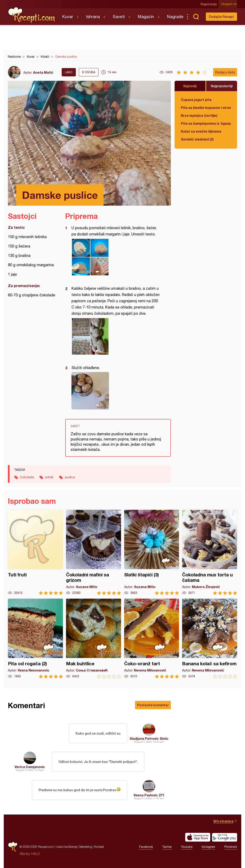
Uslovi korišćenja (67, 847)
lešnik (49, 477)
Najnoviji (190, 86)
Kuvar (68, 17)
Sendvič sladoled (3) (197, 139)
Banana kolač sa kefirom (210, 639)
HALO (36, 854)
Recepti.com (32, 15)
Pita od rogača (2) (35, 639)
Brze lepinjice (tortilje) (199, 115)
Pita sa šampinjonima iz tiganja (206, 123)
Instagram (208, 847)
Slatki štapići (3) (152, 552)
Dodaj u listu (225, 72)
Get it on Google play (225, 837)
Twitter (167, 847)
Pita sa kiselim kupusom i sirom (206, 108)
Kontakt (99, 847)
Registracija (209, 4)
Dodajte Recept (221, 17)
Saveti (119, 17)
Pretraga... (196, 17)
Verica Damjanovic (30, 767)
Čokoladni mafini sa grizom (94, 552)
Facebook (146, 847)
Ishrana (93, 17)
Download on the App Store (198, 837)
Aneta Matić (43, 72)
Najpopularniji (222, 86)
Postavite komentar (153, 705)
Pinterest (231, 847)
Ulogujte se (229, 4)
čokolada (27, 477)
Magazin (146, 17)
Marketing (86, 847)
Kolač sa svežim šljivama (201, 131)
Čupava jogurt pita (196, 100)
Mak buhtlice (94, 639)
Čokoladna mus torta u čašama (210, 552)
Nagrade (175, 17)
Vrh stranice (223, 821)
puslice (70, 477)
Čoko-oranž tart (152, 639)
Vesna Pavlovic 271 (149, 795)
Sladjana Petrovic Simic (149, 738)
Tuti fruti (35, 552)
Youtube (187, 847)
